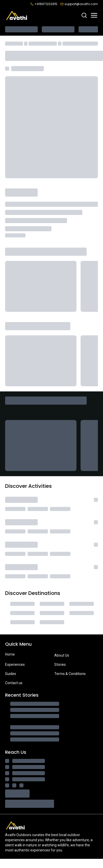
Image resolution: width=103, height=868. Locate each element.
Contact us (14, 683)
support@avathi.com (79, 4)
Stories (60, 665)
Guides (11, 674)
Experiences (15, 665)
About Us (62, 655)
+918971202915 (44, 4)
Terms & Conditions (70, 674)
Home (10, 654)
